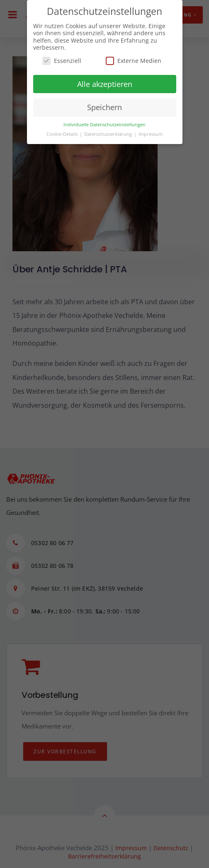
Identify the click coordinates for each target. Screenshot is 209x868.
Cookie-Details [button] (63, 134)
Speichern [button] (104, 107)
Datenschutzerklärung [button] (109, 134)
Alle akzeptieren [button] (105, 84)
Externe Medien (134, 61)
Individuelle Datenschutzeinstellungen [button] (104, 125)
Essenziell (62, 61)
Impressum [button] (151, 134)
